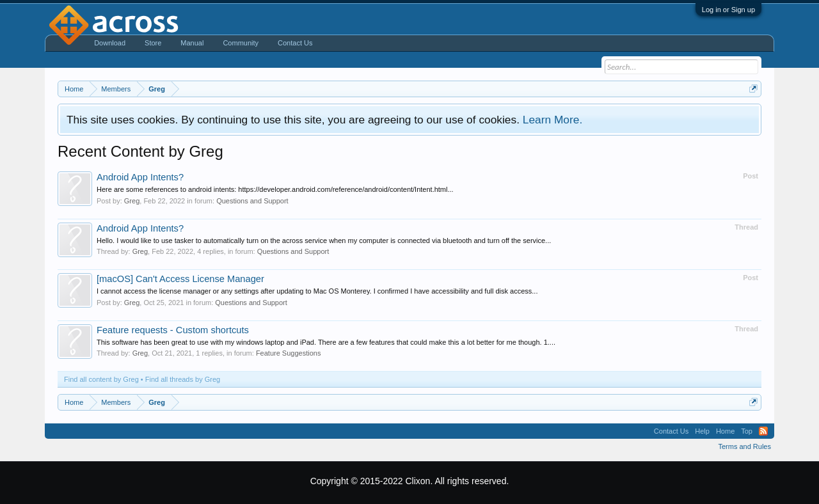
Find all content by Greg (101, 379)
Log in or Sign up (728, 10)
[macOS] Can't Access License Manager (180, 279)
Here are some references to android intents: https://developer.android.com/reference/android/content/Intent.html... (275, 189)
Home (725, 431)
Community (241, 43)
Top (747, 431)
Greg (132, 201)
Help (702, 431)
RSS (763, 431)
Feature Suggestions (289, 353)
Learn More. (553, 120)
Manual (192, 43)
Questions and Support (252, 201)
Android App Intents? (140, 177)
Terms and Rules (744, 446)
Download (110, 43)
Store (153, 43)
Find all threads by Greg (183, 379)
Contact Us (295, 43)
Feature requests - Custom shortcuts (173, 330)
